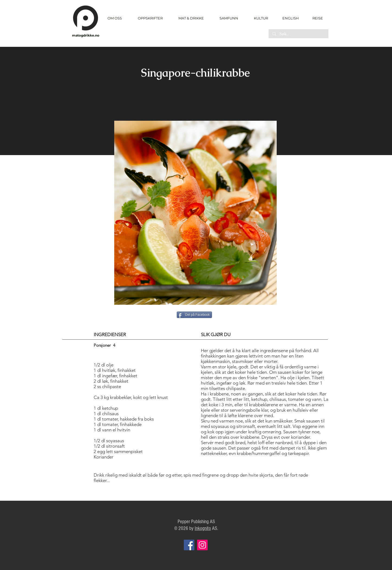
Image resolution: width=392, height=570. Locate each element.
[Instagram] (202, 545)
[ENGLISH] (290, 18)
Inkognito (203, 528)
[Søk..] (298, 34)
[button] (150, 18)
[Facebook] (189, 545)
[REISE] (316, 18)
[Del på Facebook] (194, 315)
